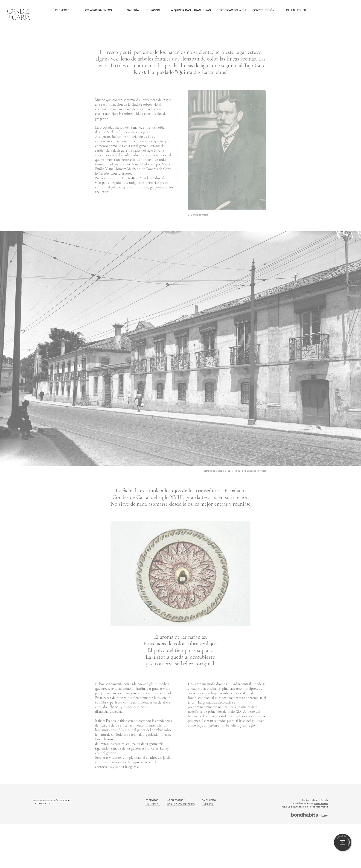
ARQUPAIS (208, 818)
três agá (323, 814)
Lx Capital (153, 818)
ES (299, 15)
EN (293, 15)
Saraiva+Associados (181, 818)
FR (304, 15)
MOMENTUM (321, 817)
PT (288, 15)
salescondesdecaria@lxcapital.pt (52, 814)
